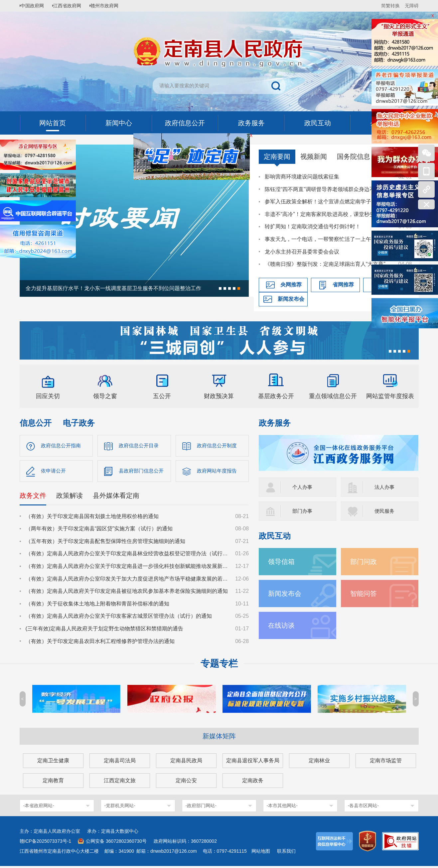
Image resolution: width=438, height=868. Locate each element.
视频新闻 (314, 157)
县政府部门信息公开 (143, 472)
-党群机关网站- (120, 808)
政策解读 (70, 497)
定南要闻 (277, 157)
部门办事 (303, 511)
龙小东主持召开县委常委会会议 (302, 252)
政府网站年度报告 (218, 472)
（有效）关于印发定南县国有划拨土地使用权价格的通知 (92, 518)
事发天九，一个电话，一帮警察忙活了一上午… (321, 239)
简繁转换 (390, 6)
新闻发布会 (291, 299)
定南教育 (53, 782)
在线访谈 (283, 625)
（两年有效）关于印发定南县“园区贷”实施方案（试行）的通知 (99, 531)
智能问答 (365, 593)
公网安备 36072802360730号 (116, 843)
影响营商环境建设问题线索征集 (302, 177)
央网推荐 (291, 285)
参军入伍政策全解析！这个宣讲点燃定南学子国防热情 (328, 202)
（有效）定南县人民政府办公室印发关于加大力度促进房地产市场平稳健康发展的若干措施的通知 (127, 580)
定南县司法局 (120, 762)
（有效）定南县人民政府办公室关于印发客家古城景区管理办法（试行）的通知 (119, 618)
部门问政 (365, 561)
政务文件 (33, 497)
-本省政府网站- (39, 808)
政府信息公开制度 (218, 446)
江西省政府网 (72, 6)
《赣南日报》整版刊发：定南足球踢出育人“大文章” (325, 264)
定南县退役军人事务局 (253, 762)
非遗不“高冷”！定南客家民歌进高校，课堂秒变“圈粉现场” (328, 214)
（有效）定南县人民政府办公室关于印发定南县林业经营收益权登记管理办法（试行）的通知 (127, 555)
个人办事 (303, 487)
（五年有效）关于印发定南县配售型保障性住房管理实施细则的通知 (105, 543)
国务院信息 (354, 157)
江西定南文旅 (120, 782)
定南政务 (253, 782)
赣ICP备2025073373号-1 (46, 843)
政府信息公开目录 (140, 446)
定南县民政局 (186, 762)
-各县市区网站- (363, 808)
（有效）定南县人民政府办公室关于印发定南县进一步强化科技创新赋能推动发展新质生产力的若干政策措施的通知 (127, 568)
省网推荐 (343, 285)
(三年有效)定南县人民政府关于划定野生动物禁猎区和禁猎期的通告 (105, 630)
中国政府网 (35, 6)
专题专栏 (219, 665)
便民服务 (385, 511)
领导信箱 (283, 561)
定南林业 (319, 762)
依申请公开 (54, 472)
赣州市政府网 (111, 6)
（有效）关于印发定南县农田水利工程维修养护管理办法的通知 (100, 643)
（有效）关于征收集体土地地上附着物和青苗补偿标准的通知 (97, 605)
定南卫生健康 (53, 762)
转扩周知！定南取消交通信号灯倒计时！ (313, 226)
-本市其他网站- (282, 808)
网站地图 (261, 853)
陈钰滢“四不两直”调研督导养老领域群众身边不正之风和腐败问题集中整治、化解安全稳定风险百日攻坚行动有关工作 (328, 189)
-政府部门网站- (201, 808)
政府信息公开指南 (62, 446)
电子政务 (79, 423)
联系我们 (286, 853)
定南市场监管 (386, 762)
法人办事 (385, 487)
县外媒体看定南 (116, 497)
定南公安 (186, 782)
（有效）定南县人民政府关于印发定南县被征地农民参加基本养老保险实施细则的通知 (127, 593)
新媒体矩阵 (219, 738)
